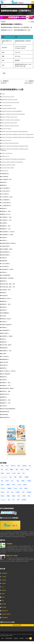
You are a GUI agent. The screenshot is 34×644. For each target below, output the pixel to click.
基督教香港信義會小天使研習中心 (12, 24)
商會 (12, 492)
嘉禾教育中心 (4, 83)
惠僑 (2, 466)
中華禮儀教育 (9, 544)
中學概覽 (3, 580)
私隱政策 (16, 638)
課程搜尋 (3, 590)
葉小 (14, 500)
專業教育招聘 (4, 611)
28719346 (18, 56)
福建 (17, 470)
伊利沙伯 (3, 488)
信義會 (23, 481)
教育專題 (3, 604)
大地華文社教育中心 (29, 83)
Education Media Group (6, 636)
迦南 (19, 496)
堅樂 (29, 496)
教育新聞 (24, 500)
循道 (18, 481)
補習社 (3, 594)
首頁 (2, 638)
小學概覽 (3, 577)
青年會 (7, 481)
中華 (23, 473)
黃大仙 (16, 488)
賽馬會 (2, 496)
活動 (2, 601)
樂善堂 (14, 496)
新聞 (18, 500)
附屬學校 (10, 488)
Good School (4, 477)
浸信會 (27, 470)
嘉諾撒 (8, 485)
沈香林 (7, 466)
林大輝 (14, 473)
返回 (4, 73)
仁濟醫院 (26, 477)
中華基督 (29, 481)
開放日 (2, 485)
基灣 (19, 466)
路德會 (26, 488)
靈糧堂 (12, 470)
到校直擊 (29, 492)
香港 (21, 488)
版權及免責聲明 (9, 638)
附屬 (15, 477)
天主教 (19, 485)
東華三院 (13, 466)
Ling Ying (3, 500)
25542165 (18, 52)
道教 (19, 473)
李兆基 (2, 492)
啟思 (30, 466)
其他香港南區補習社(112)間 (12, 89)
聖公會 (8, 473)
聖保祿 (2, 473)
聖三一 (13, 481)
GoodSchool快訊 (17, 625)
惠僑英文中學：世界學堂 (12, 556)
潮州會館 (24, 466)
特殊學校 (3, 583)
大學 (2, 587)
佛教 (2, 470)
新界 (23, 492)
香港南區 (17, 60)
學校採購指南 (4, 618)
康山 (9, 500)
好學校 (20, 477)
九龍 (8, 492)
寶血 (11, 477)
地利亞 (14, 485)
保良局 (22, 470)
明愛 (7, 470)
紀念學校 (18, 492)
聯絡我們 (27, 638)
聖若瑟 (25, 485)
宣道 (2, 481)
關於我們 (22, 638)
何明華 (24, 496)
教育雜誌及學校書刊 (5, 614)
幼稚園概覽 (4, 573)
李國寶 (8, 496)
